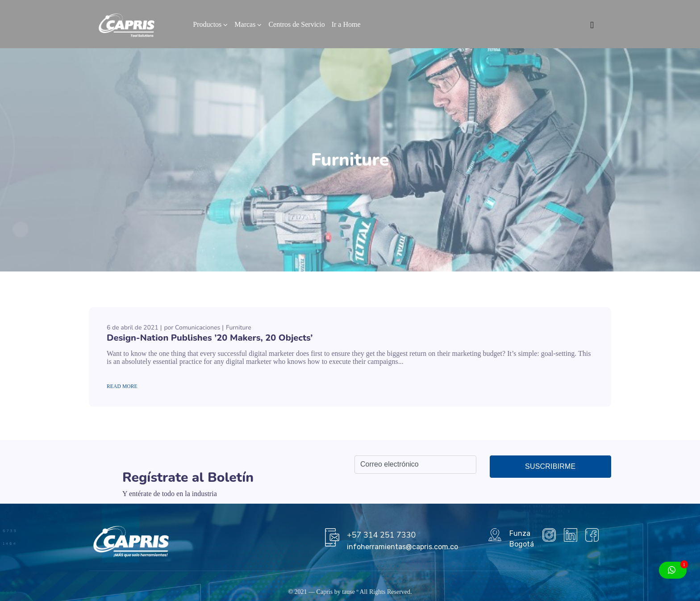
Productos (207, 24)
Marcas (245, 24)
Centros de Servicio (296, 24)
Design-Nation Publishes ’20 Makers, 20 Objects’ (210, 338)
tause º (350, 592)
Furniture (239, 328)
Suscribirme (550, 466)
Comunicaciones (198, 328)
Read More (122, 386)
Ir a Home (346, 24)
